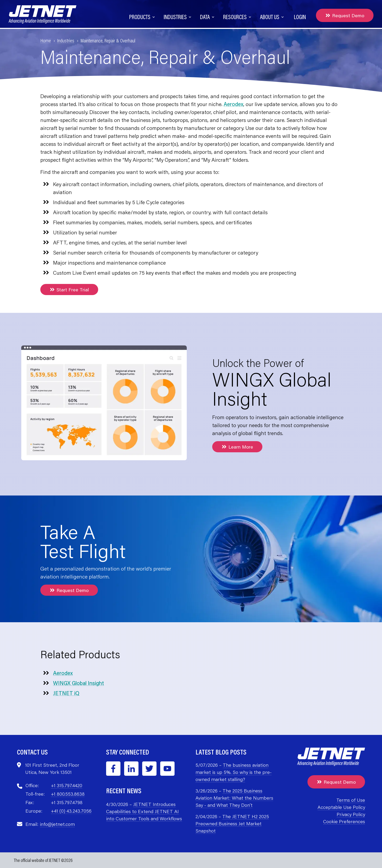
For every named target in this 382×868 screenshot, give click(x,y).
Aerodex (233, 104)
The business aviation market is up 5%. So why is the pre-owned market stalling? (234, 772)
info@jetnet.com (57, 824)
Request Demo (345, 15)
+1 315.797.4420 (67, 785)
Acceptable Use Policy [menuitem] (341, 807)
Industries (66, 40)
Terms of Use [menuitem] (351, 800)
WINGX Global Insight (79, 683)
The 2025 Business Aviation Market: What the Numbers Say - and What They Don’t (234, 798)
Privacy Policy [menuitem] (351, 814)
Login (300, 17)
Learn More (237, 447)
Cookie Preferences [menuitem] (344, 821)
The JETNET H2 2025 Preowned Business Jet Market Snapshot (232, 823)
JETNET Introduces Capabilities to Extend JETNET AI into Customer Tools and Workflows (144, 811)
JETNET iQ (66, 693)
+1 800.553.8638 (68, 794)
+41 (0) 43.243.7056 (71, 811)
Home (46, 40)
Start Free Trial (69, 290)
